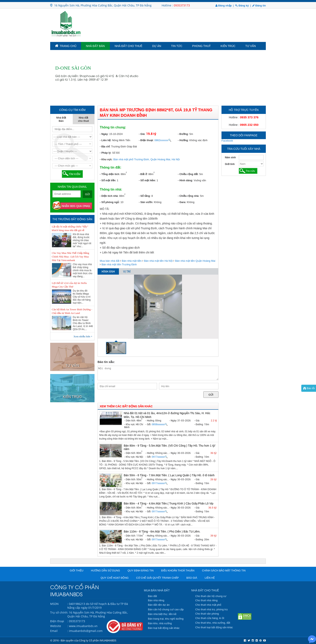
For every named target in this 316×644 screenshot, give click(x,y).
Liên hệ (210, 578)
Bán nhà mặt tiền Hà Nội (158, 261)
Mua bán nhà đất (110, 261)
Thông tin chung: (113, 127)
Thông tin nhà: (111, 189)
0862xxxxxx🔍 (163, 140)
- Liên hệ (105, 140)
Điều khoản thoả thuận (178, 571)
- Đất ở (143, 174)
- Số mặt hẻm (147, 180)
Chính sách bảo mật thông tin (224, 571)
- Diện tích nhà (109, 196)
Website (56, 626)
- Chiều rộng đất (188, 174)
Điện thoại (57, 621)
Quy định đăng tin (141, 571)
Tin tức (177, 46)
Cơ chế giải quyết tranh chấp (157, 578)
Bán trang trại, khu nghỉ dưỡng (166, 619)
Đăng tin (259, 6)
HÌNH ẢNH (108, 272)
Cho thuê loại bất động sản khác (214, 627)
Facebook (227, 141)
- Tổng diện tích (110, 174)
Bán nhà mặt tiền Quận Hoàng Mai (195, 261)
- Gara (182, 202)
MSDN (54, 604)
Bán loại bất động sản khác (164, 628)
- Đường (183, 134)
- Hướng (183, 140)
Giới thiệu (77, 571)
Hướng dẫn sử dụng (105, 571)
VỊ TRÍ (127, 272)
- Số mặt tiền (108, 180)
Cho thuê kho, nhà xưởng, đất (213, 623)
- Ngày (104, 134)
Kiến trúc (228, 46)
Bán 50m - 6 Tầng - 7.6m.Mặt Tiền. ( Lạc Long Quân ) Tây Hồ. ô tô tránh (169, 475)
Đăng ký (242, 6)
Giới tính (230, 164)
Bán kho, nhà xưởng (160, 623)
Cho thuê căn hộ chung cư (211, 596)
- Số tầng (144, 196)
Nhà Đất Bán (95, 46)
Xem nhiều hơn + (83, 336)
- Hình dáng (185, 180)
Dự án (157, 46)
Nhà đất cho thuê (129, 46)
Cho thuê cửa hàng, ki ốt (210, 618)
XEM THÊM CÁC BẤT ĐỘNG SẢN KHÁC (126, 406)
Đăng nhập (224, 6)
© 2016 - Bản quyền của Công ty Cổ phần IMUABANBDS (83, 640)
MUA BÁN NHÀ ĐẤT (157, 590)
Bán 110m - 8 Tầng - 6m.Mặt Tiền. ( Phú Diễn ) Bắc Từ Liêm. (162, 531)
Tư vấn (251, 46)
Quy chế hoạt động (115, 578)
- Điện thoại (146, 140)
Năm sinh (230, 157)
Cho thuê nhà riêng (206, 600)
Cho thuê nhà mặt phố (208, 605)
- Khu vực (106, 159)
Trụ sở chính (59, 612)
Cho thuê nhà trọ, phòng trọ (212, 609)
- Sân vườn (146, 202)
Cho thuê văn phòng (207, 614)
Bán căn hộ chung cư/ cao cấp (166, 609)
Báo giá (192, 578)
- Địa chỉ (105, 146)
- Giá (142, 134)
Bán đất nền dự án (159, 605)
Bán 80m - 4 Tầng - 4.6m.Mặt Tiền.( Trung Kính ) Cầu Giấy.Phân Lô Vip (169, 503)
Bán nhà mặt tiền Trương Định (119, 264)
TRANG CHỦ (66, 46)
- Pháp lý (105, 153)
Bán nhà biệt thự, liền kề (162, 614)
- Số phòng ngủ (109, 202)
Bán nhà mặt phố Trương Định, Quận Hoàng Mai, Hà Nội (147, 159)
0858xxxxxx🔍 (160, 424)
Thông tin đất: (111, 167)
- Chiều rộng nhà (188, 196)
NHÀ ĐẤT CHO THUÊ (205, 590)
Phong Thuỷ (202, 46)
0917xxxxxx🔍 (160, 457)
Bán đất (152, 596)
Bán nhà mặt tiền (132, 261)
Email (54, 631)
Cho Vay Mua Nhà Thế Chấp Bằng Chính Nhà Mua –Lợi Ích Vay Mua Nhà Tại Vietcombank (70, 257)
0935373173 (182, 5)
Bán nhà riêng (156, 600)
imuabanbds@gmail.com (86, 631)
